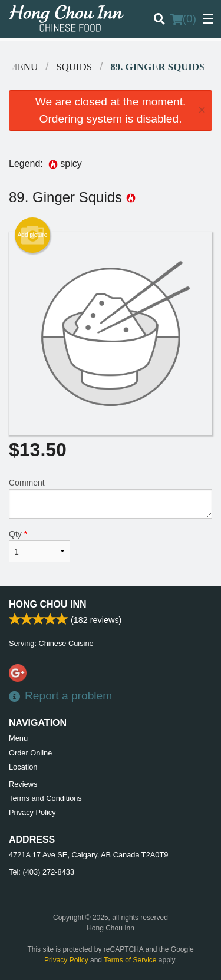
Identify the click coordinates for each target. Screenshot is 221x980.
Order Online (30, 753)
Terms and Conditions (45, 798)
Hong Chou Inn (48, 604)
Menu (18, 738)
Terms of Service (130, 960)
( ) (183, 19)
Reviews (23, 784)
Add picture (33, 235)
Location (23, 767)
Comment (111, 498)
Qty (39, 546)
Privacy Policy (32, 812)
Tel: (42, 872)
